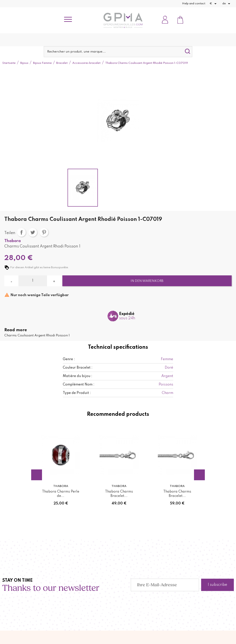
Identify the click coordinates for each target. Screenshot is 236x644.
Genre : (69, 359)
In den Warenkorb (147, 281)
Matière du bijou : (78, 376)
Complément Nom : (79, 385)
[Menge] (33, 281)
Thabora (13, 241)
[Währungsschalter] (214, 4)
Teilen (21, 232)
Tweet (33, 232)
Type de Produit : (77, 393)
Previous (37, 475)
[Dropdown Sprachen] (227, 4)
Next (199, 475)
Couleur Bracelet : (78, 368)
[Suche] (118, 52)
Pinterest (44, 232)
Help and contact (194, 4)
